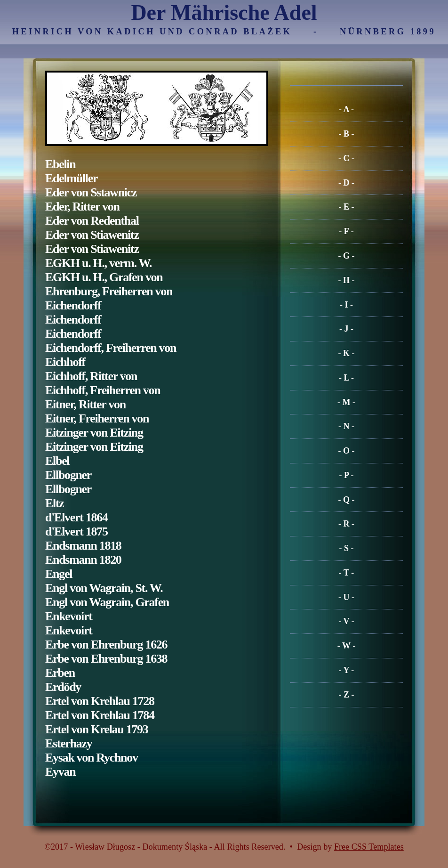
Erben (60, 673)
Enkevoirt (69, 616)
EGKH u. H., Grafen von (104, 277)
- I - (346, 305)
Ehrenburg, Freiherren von (109, 291)
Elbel (57, 461)
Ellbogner (68, 475)
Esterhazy (69, 743)
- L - (346, 378)
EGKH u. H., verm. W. (98, 263)
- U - (346, 597)
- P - (347, 475)
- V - (346, 621)
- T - (346, 573)
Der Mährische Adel (224, 12)
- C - (346, 158)
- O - (347, 451)
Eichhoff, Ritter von (91, 376)
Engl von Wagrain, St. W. (104, 588)
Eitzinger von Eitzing (94, 433)
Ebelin (60, 164)
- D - (346, 183)
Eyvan (60, 772)
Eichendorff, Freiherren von (111, 348)
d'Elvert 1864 (76, 517)
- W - (346, 646)
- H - (347, 280)
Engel (59, 574)
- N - (346, 426)
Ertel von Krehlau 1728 (100, 701)
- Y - (347, 670)
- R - (346, 524)
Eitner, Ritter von (85, 404)
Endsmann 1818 (83, 546)
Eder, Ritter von (82, 207)
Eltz (55, 503)
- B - (347, 134)
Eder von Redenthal (92, 221)
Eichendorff (73, 305)
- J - (346, 329)
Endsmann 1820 (83, 560)
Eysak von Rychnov (92, 758)
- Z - (347, 695)
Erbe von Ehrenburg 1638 (106, 659)
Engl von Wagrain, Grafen (107, 602)
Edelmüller (71, 178)
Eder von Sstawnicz (91, 192)
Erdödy (63, 687)
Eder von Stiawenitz (92, 235)
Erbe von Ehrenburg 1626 (106, 645)
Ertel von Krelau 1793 (96, 729)
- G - (347, 256)
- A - (346, 109)
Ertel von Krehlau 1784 (100, 715)
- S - (347, 548)
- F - (346, 231)
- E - (347, 207)
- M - (346, 402)
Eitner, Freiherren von (97, 418)
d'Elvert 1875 (76, 531)
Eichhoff (65, 362)
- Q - (347, 500)
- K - (347, 353)
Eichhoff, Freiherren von (103, 390)
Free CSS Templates (369, 847)
